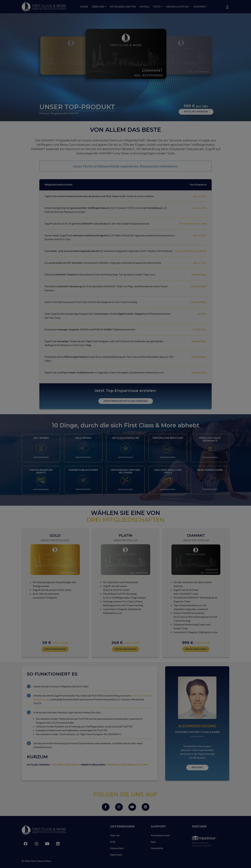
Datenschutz (117, 848)
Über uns (98, 6)
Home (84, 6)
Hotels (144, 6)
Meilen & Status (177, 6)
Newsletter (157, 848)
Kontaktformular (160, 835)
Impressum (116, 854)
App (153, 842)
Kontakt (200, 6)
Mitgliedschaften (123, 6)
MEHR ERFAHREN (41, 457)
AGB (113, 842)
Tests (157, 6)
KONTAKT (197, 767)
